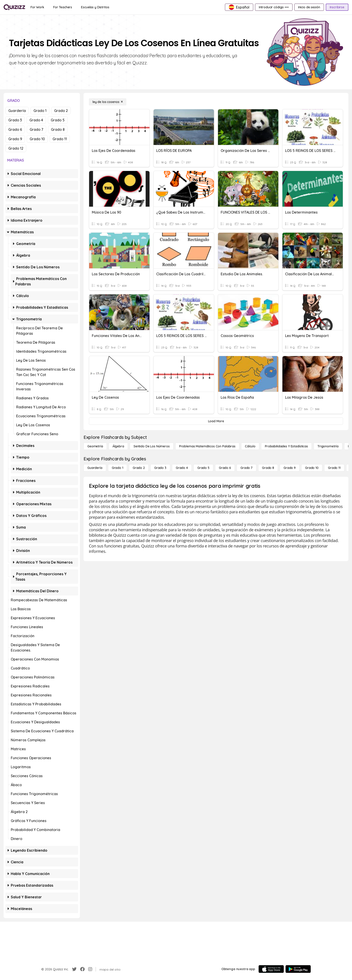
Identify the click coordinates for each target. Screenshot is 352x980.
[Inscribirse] (337, 7)
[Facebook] (82, 969)
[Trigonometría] (328, 446)
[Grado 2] (139, 468)
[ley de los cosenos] (108, 102)
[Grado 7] (246, 468)
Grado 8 (58, 129)
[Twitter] (74, 969)
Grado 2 (61, 111)
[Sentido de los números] (152, 446)
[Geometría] (95, 446)
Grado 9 (15, 139)
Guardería (17, 111)
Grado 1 (40, 111)
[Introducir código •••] (274, 7)
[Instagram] (90, 969)
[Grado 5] (203, 468)
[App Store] (271, 969)
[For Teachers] (63, 7)
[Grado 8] (268, 468)
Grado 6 (15, 129)
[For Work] (37, 7)
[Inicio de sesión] (309, 7)
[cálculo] (250, 446)
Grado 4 (36, 120)
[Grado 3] (160, 468)
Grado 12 (16, 148)
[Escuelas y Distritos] (95, 7)
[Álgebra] (118, 446)
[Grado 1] (118, 468)
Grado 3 (15, 120)
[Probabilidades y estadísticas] (286, 446)
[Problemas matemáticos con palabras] (207, 446)
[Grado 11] (334, 468)
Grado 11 (60, 139)
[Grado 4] (182, 468)
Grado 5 (58, 120)
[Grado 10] (312, 468)
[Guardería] (95, 468)
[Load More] (216, 421)
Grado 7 (36, 129)
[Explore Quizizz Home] (14, 7)
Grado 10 (37, 139)
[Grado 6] (225, 468)
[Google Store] (298, 969)
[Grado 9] (290, 468)
